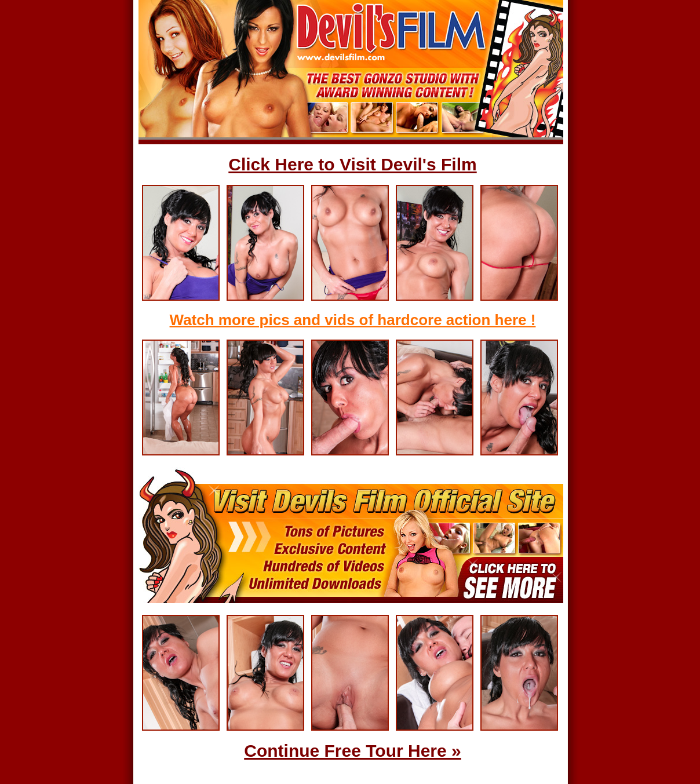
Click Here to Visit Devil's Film (352, 164)
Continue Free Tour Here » (353, 751)
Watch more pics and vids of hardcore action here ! (353, 320)
